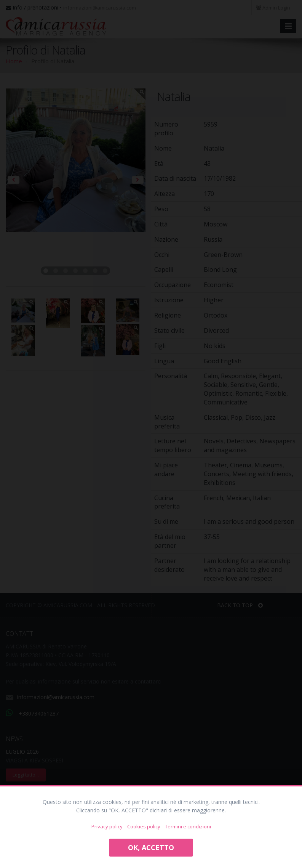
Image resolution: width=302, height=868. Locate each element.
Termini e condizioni (188, 826)
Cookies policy (144, 826)
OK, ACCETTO (151, 847)
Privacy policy (107, 826)
